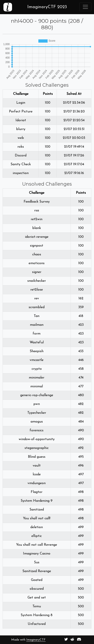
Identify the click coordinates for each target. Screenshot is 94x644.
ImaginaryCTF (36, 640)
